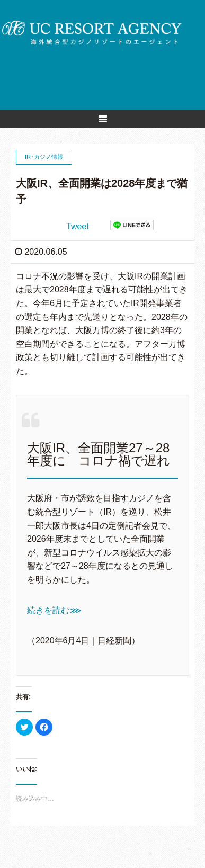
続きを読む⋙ (54, 610)
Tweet (78, 226)
